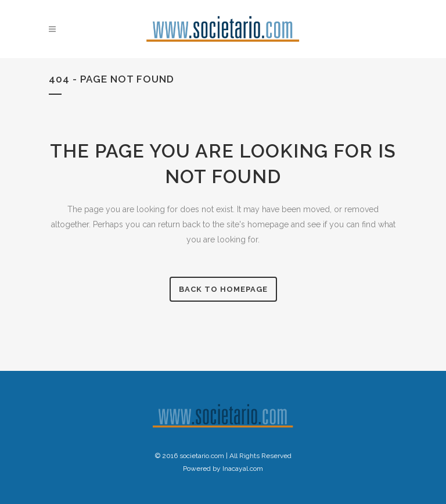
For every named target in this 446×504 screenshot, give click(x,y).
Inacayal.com (243, 469)
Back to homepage (223, 289)
